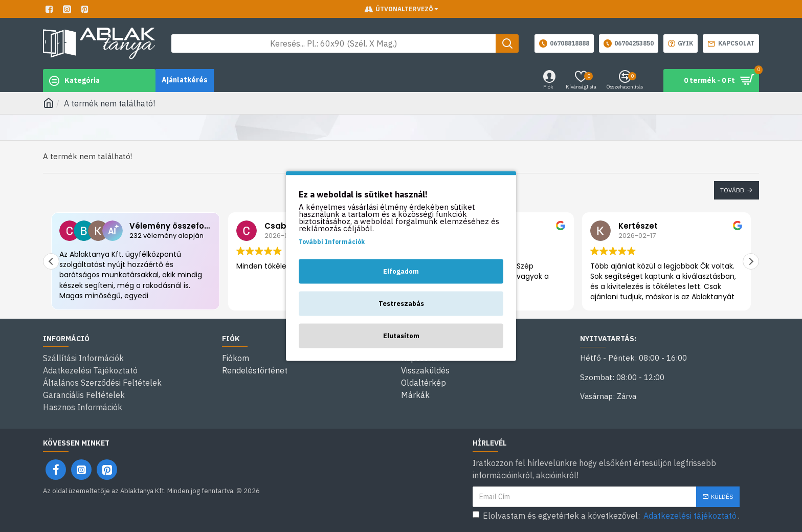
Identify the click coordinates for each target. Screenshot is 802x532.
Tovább (732, 190)
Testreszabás (401, 304)
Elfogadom (401, 271)
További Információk (332, 242)
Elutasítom (401, 336)
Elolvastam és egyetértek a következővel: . (606, 516)
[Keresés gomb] (507, 43)
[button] (751, 261)
